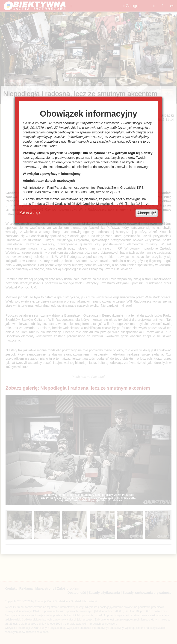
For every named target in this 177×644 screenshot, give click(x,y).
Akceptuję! (147, 213)
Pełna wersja (30, 213)
